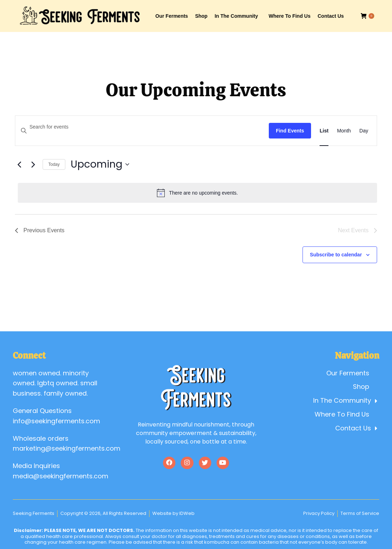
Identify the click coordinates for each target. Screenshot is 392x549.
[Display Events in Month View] (344, 131)
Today (54, 164)
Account (313, 7)
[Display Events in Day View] (364, 131)
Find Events (290, 131)
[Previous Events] (19, 164)
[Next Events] (33, 164)
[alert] (197, 193)
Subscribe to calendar (336, 255)
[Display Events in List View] (324, 131)
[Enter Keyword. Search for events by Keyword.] (142, 127)
